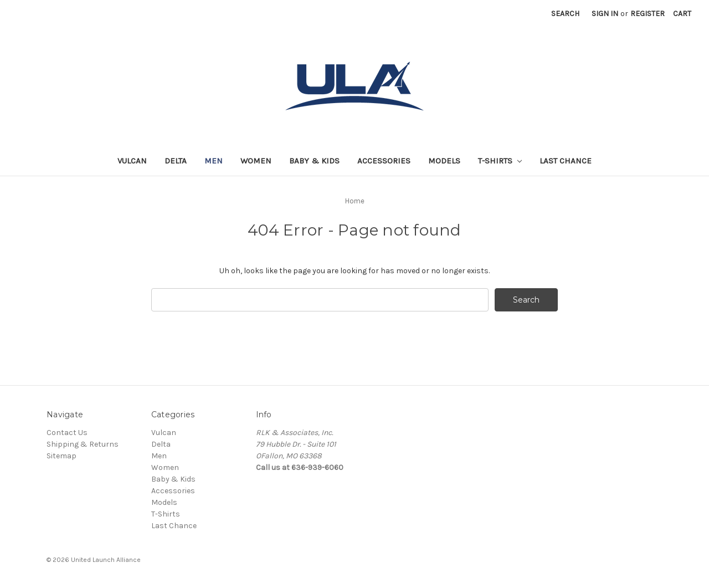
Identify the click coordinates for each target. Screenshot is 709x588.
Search (565, 14)
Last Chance (566, 161)
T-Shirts (500, 161)
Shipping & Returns (83, 444)
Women (256, 161)
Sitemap (61, 456)
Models (444, 161)
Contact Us (67, 433)
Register (648, 14)
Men (214, 161)
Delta (176, 161)
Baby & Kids (314, 161)
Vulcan (132, 161)
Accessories (384, 161)
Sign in (605, 14)
